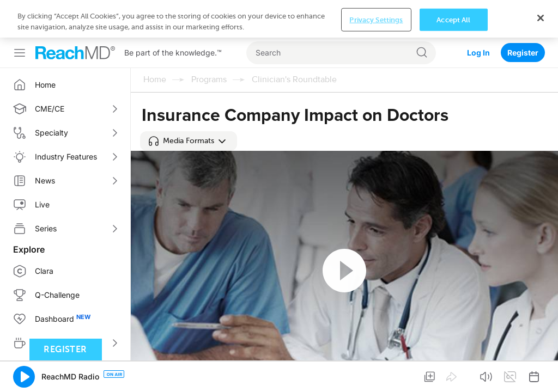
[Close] (541, 373)
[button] (189, 103)
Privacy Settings (376, 375)
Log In (478, 15)
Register (523, 15)
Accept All (453, 375)
